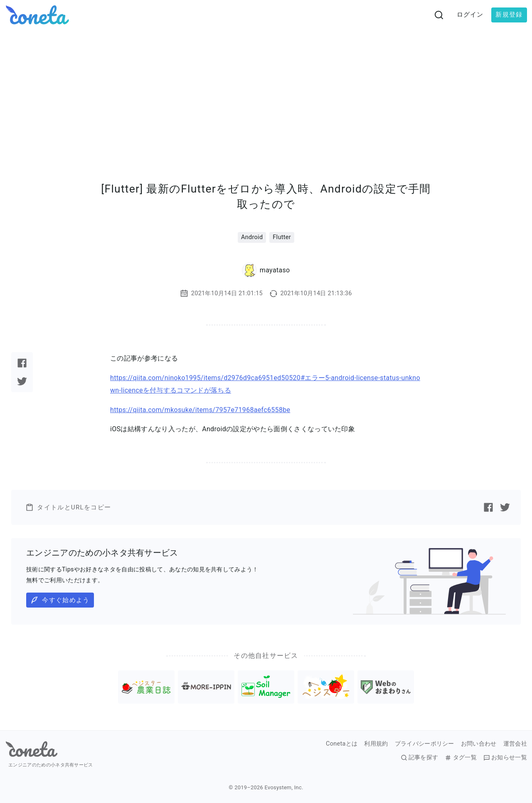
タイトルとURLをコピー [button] (68, 507)
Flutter (282, 237)
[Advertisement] (266, 92)
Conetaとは (342, 744)
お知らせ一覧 (505, 758)
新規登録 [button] (509, 15)
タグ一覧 (461, 758)
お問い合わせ (479, 744)
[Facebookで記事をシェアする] (22, 363)
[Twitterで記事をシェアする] (22, 381)
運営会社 (515, 744)
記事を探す (420, 758)
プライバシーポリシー (425, 744)
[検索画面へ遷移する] (439, 15)
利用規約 (376, 744)
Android (252, 237)
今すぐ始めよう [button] (60, 600)
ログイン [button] (470, 15)
